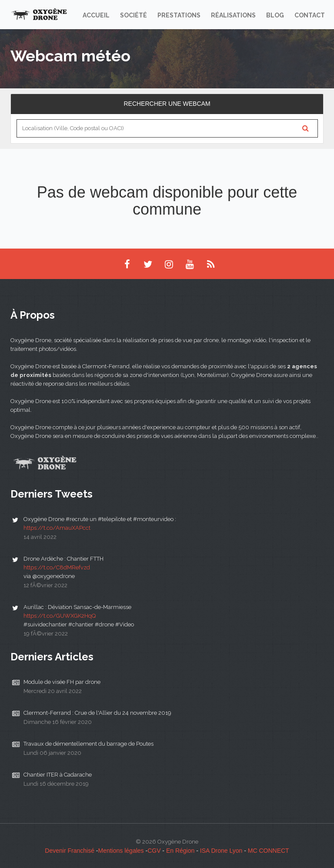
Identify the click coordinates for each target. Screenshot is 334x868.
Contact (310, 15)
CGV (154, 851)
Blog (275, 15)
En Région (180, 851)
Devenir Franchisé (70, 851)
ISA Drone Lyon (221, 851)
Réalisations (233, 15)
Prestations (179, 15)
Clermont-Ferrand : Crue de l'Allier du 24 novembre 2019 (97, 713)
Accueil (96, 15)
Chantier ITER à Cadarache (58, 775)
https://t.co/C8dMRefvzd (57, 567)
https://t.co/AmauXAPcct (57, 528)
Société (134, 15)
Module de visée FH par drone (62, 682)
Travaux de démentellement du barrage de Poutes (89, 744)
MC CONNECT (269, 851)
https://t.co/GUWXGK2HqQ (60, 616)
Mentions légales (121, 851)
